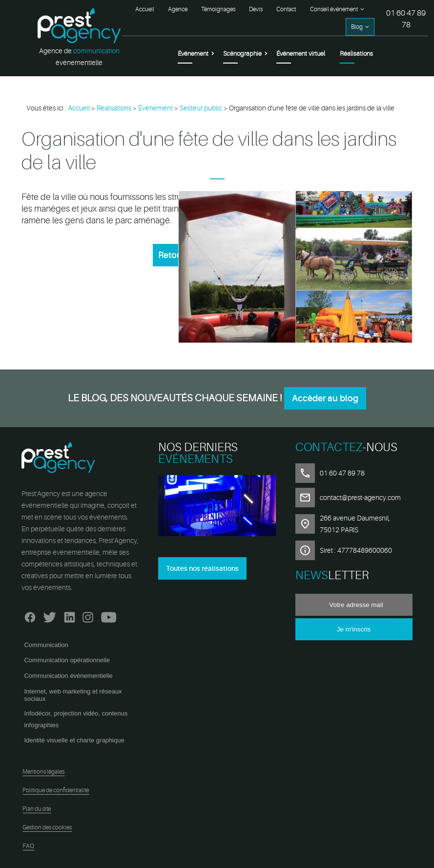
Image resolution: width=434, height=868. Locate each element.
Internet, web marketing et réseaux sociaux (73, 695)
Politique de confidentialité (56, 790)
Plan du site (37, 809)
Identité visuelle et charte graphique (74, 740)
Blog (357, 27)
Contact (286, 9)
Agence (178, 9)
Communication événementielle (68, 676)
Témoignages (218, 9)
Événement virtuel (301, 54)
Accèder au (325, 398)
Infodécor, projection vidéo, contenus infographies (76, 719)
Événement (193, 54)
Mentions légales (43, 772)
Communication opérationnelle (67, 660)
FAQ (28, 846)
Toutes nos (202, 568)
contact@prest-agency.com (360, 498)
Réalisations (356, 54)
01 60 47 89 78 (406, 19)
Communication (46, 645)
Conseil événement (334, 9)
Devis (256, 9)
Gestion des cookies (47, 827)
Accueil (145, 9)
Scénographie (242, 54)
